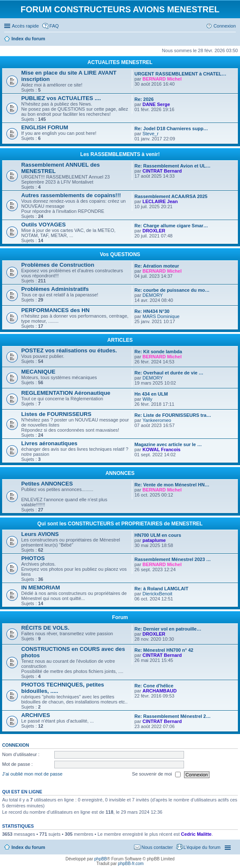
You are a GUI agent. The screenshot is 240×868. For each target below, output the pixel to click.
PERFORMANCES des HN (55, 310)
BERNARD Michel (162, 79)
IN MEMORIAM (41, 588)
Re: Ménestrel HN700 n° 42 (164, 650)
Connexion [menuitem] (225, 26)
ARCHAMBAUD (160, 691)
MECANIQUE (38, 372)
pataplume (154, 540)
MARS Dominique (161, 316)
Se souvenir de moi (156, 775)
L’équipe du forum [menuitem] (202, 847)
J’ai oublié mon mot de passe (32, 774)
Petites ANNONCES (47, 484)
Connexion (16, 745)
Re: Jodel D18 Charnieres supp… (171, 128)
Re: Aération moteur (157, 266)
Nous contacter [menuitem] (157, 847)
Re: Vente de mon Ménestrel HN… (172, 485)
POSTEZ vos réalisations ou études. (69, 350)
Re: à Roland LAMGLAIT (161, 589)
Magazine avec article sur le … (168, 444)
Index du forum (28, 847)
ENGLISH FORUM (45, 127)
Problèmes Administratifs (55, 289)
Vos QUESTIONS (120, 254)
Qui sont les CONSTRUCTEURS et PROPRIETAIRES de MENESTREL (120, 524)
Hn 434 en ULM (151, 394)
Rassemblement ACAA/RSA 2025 (171, 196)
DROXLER (154, 231)
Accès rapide (25, 26)
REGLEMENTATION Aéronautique (66, 393)
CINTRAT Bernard (162, 171)
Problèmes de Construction (58, 265)
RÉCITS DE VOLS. (45, 628)
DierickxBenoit (157, 594)
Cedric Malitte (196, 834)
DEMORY (153, 295)
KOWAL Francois (162, 449)
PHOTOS (33, 558)
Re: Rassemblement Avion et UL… (173, 166)
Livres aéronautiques (49, 443)
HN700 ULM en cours (158, 535)
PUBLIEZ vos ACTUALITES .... (61, 98)
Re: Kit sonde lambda (158, 352)
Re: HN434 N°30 (152, 311)
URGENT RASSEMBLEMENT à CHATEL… (180, 74)
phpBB (100, 859)
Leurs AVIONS (40, 534)
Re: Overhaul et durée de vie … (169, 373)
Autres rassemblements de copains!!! (71, 195)
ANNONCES (120, 473)
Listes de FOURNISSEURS (56, 414)
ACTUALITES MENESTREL (120, 62)
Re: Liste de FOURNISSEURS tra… (173, 415)
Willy (147, 399)
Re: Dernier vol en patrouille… (168, 629)
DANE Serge (156, 104)
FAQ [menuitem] (54, 26)
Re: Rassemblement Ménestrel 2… (173, 716)
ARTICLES (120, 340)
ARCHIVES (36, 715)
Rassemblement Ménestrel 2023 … (173, 559)
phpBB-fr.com (131, 864)
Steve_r (151, 134)
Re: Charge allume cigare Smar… (171, 226)
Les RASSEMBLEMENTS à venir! (120, 154)
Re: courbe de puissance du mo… (172, 290)
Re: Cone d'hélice (154, 686)
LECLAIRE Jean (160, 201)
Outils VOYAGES (43, 225)
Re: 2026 (144, 99)
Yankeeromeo (157, 420)
